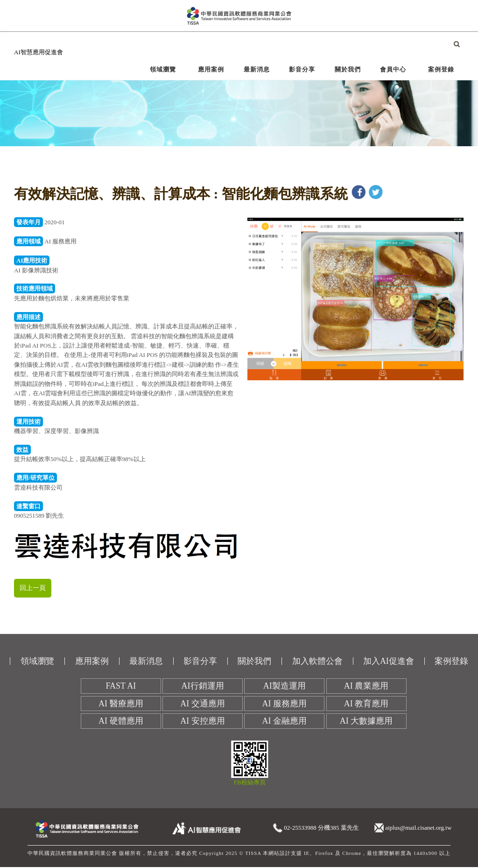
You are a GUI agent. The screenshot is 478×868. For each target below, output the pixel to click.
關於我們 (348, 69)
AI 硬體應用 (121, 722)
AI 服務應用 (285, 704)
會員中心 (393, 69)
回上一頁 (34, 588)
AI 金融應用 (285, 722)
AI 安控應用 (203, 722)
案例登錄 (441, 69)
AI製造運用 (285, 687)
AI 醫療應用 (121, 704)
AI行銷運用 (203, 687)
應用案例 (211, 69)
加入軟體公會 (317, 662)
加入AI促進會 (389, 662)
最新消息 (257, 69)
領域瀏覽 (163, 69)
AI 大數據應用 (366, 722)
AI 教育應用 (366, 704)
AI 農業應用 (366, 687)
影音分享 (302, 69)
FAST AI (121, 687)
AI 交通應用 (203, 704)
